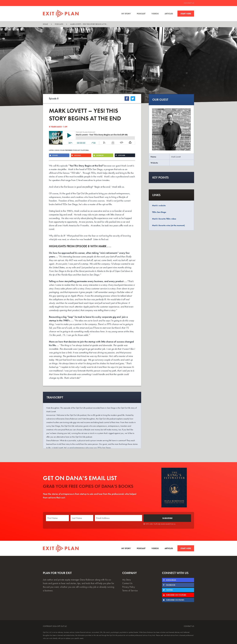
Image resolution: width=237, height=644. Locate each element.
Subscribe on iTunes (173, 600)
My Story (126, 14)
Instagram (169, 580)
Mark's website (159, 205)
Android (98, 155)
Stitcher (120, 155)
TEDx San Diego (159, 212)
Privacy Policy (129, 587)
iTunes (54, 155)
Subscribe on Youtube (175, 595)
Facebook (169, 585)
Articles (169, 14)
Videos (155, 14)
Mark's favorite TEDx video (164, 219)
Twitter (168, 590)
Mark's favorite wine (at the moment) (168, 225)
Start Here (186, 14)
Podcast (141, 14)
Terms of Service (130, 590)
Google (76, 155)
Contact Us (189, 3)
